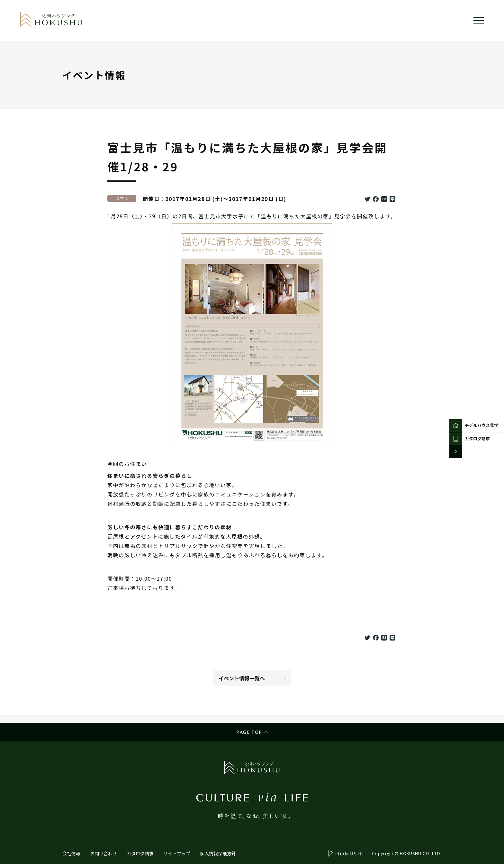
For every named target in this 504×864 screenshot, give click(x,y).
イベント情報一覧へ (242, 678)
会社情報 (71, 853)
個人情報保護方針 (218, 853)
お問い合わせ (104, 853)
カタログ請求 (140, 853)
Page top (249, 732)
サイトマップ (177, 853)
